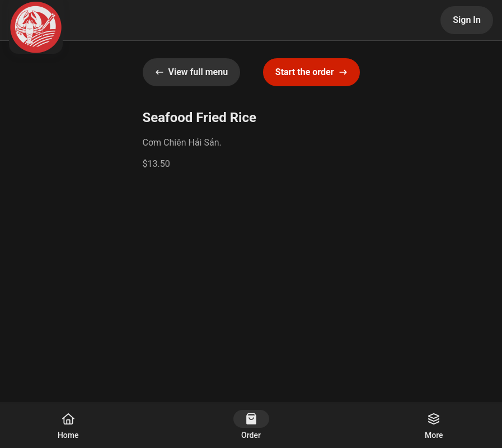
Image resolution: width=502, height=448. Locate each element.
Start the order (311, 72)
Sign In (467, 20)
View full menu (192, 72)
